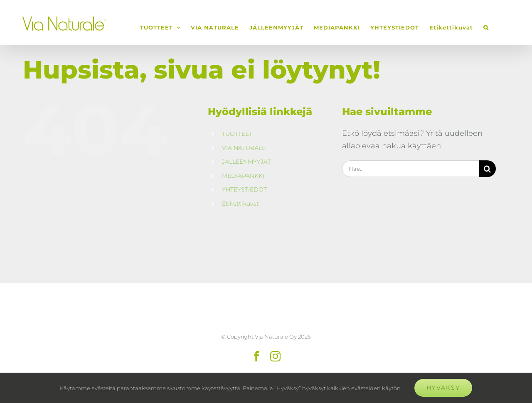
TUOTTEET (237, 134)
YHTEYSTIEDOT (244, 189)
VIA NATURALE (244, 148)
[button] (486, 27)
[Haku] (488, 169)
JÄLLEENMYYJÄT (246, 162)
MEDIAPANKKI (243, 176)
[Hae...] (411, 169)
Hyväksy (443, 388)
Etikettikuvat (240, 204)
